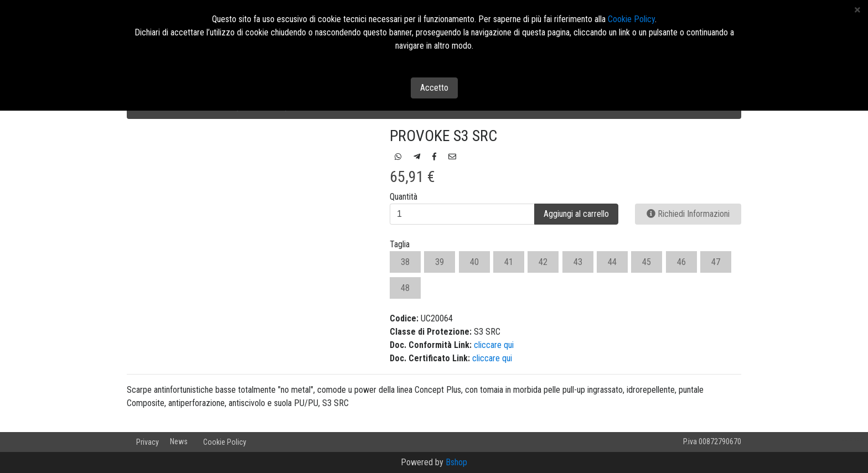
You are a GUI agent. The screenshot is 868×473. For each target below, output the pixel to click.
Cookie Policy (225, 442)
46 (681, 262)
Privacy (148, 442)
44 (612, 262)
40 (474, 262)
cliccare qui (494, 345)
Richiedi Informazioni (688, 214)
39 (440, 262)
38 (405, 262)
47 (716, 262)
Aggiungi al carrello (576, 214)
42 (543, 262)
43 (578, 262)
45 (647, 262)
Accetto (434, 88)
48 (405, 288)
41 (509, 262)
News (179, 441)
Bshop (456, 462)
